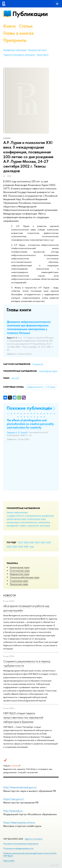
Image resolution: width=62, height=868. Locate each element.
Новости (10, 595)
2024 (37, 542)
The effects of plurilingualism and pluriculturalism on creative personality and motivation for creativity (30, 424)
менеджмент (13, 525)
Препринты (15, 40)
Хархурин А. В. (13, 432)
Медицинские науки (20, 574)
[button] (8, 414)
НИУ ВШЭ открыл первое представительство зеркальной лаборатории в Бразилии (23, 717)
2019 (20, 546)
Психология (38, 364)
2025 (31, 542)
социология (33, 525)
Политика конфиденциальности (18, 848)
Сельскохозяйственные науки (25, 577)
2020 (15, 546)
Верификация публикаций (15, 50)
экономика (45, 525)
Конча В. (24, 432)
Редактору (54, 865)
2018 (26, 546)
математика (44, 522)
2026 (26, 542)
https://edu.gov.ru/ (14, 799)
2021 (9, 546)
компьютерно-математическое (22, 522)
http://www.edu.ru (13, 811)
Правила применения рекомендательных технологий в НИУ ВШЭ (30, 855)
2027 (20, 542)
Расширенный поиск (37, 50)
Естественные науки (20, 571)
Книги (10, 26)
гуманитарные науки (17, 519)
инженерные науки (37, 519)
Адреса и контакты (33, 839)
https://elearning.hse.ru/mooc (19, 822)
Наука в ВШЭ (42, 55)
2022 (49, 542)
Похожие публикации (29, 408)
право (23, 525)
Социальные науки (19, 581)
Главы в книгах (19, 33)
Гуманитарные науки (20, 567)
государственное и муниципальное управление (30, 516)
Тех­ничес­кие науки (19, 584)
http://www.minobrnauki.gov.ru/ (20, 787)
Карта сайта (9, 861)
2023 (43, 542)
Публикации (30, 14)
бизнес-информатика (17, 512)
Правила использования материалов (19, 55)
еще (32, 546)
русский (15, 378)
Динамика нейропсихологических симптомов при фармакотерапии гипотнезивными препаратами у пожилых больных (29, 327)
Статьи (26, 26)
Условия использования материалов (21, 844)
